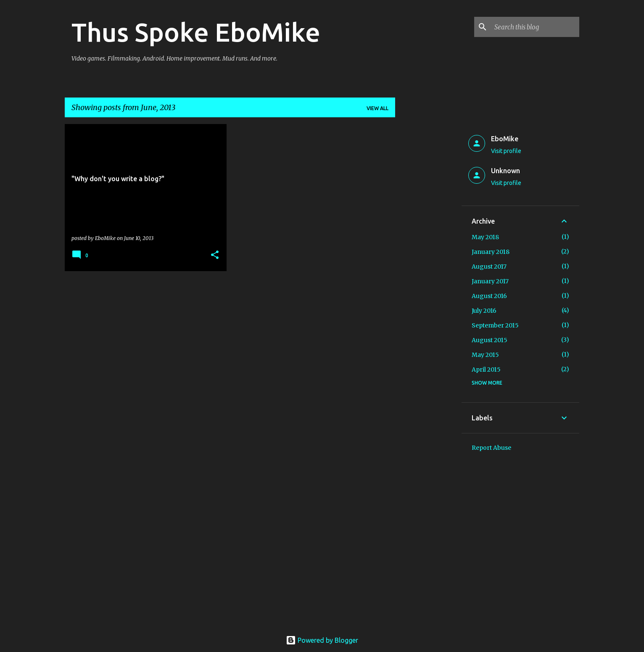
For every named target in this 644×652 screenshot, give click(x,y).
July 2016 (484, 311)
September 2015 (495, 325)
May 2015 (485, 355)
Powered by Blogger (322, 640)
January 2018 (491, 252)
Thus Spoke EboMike (196, 32)
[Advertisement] (428, 250)
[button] (215, 255)
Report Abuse (491, 448)
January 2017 (490, 281)
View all (377, 108)
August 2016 (489, 296)
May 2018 (485, 237)
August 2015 (490, 340)
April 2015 (486, 370)
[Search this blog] (535, 27)
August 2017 (489, 267)
